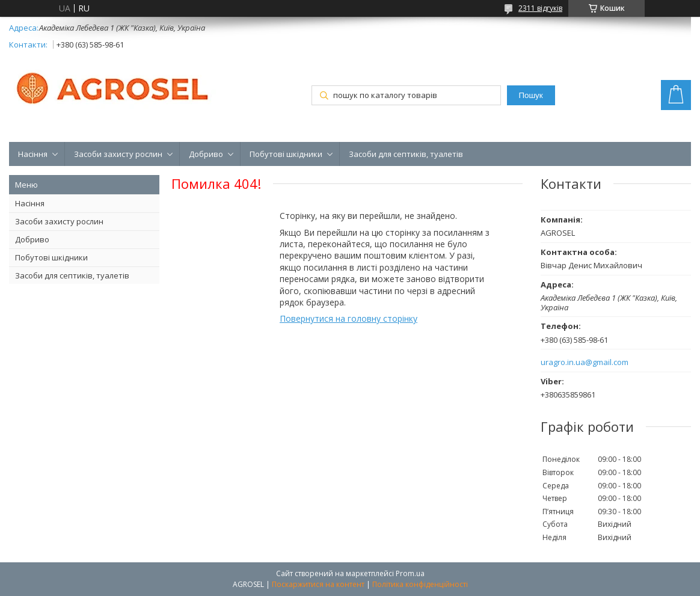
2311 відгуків (540, 8)
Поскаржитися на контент (318, 584)
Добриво (206, 154)
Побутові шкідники (286, 154)
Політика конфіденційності (420, 584)
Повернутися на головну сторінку (348, 318)
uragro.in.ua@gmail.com (585, 362)
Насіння (33, 154)
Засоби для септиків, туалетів (406, 154)
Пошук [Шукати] (530, 95)
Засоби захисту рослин (118, 154)
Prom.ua (410, 573)
